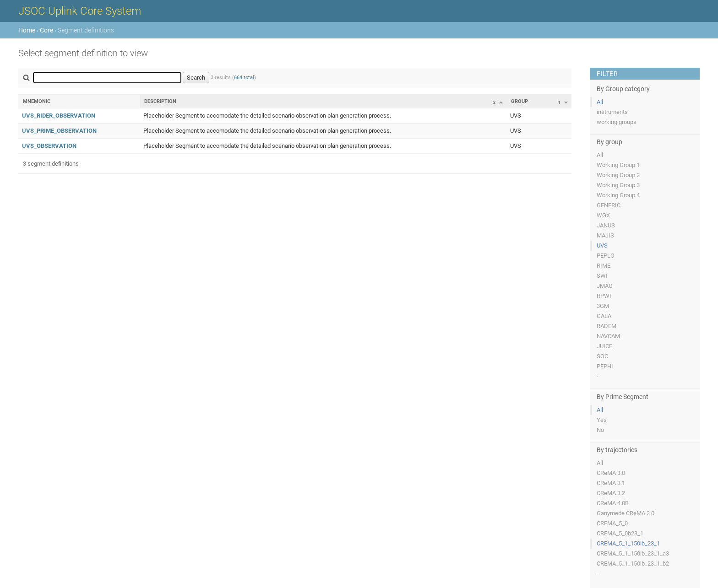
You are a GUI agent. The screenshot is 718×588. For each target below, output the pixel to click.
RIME (604, 266)
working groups (617, 122)
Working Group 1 (618, 165)
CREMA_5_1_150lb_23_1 (628, 543)
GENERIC (609, 205)
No (600, 430)
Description (160, 101)
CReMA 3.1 (611, 483)
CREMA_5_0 (612, 523)
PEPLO (606, 256)
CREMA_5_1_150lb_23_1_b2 (633, 564)
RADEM (606, 326)
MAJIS (605, 235)
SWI (602, 276)
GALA (604, 316)
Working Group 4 (618, 195)
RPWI (604, 296)
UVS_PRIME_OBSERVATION (59, 131)
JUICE (604, 346)
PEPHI (605, 366)
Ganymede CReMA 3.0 (626, 513)
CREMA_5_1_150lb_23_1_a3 (633, 553)
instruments (612, 112)
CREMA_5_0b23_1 (620, 533)
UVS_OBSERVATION (49, 146)
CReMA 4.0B (613, 503)
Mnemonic (37, 101)
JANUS (606, 225)
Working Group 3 (618, 185)
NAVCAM (608, 336)
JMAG (605, 286)
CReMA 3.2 (611, 493)
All (600, 102)
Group (519, 101)
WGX (603, 215)
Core (46, 30)
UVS (602, 245)
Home (27, 30)
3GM (603, 306)
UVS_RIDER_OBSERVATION (59, 116)
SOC (602, 356)
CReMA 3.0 (611, 473)
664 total (244, 78)
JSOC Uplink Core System (80, 11)
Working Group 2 (618, 175)
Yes (602, 420)
